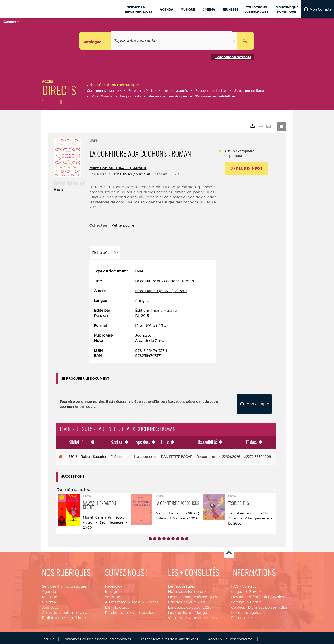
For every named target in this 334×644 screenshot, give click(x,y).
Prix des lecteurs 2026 (187, 600)
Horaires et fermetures (188, 589)
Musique (50, 594)
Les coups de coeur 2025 (190, 605)
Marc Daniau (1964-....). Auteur (118, 168)
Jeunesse (50, 605)
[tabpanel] (153, 314)
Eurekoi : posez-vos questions (131, 610)
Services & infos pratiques (64, 584)
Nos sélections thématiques (192, 594)
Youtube (112, 594)
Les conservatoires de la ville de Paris (170, 637)
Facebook (114, 584)
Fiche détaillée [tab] (105, 253)
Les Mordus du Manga (188, 610)
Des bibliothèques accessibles (257, 594)
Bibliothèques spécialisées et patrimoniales (97, 637)
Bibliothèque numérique (64, 615)
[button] (317, 9)
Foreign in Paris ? (246, 600)
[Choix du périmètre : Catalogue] (95, 41)
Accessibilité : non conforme (230, 637)
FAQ (235, 584)
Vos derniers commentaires (192, 615)
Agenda (49, 589)
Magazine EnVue (246, 589)
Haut (229, 551)
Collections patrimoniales (64, 610)
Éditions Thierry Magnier (128, 174)
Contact (249, 584)
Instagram (114, 589)
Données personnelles (268, 605)
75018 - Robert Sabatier (87, 454)
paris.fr (48, 637)
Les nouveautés (181, 584)
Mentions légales (246, 610)
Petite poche (123, 225)
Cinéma (49, 600)
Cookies (238, 605)
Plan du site (241, 615)
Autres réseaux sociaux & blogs (132, 600)
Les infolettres (117, 605)
